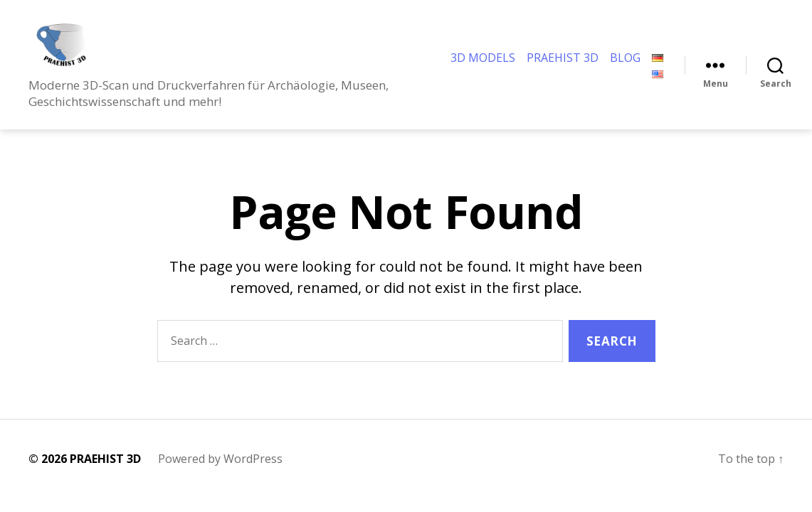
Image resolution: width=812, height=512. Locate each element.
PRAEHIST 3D (563, 65)
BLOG (625, 65)
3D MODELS (483, 65)
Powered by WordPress (220, 473)
